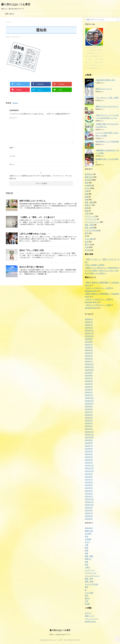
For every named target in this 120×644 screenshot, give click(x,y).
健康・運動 (89, 202)
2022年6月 (89, 449)
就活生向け (89, 174)
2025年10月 (89, 336)
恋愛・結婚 (89, 228)
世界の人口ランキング (104, 89)
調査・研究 (89, 225)
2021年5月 (89, 485)
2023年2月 (89, 426)
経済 (86, 242)
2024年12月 (89, 364)
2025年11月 (89, 333)
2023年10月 (89, 404)
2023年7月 (89, 412)
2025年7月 (89, 345)
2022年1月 (89, 463)
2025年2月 (89, 359)
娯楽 (86, 211)
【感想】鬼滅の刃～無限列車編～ (97, 282)
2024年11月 (89, 367)
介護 (86, 191)
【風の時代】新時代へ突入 (105, 80)
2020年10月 (89, 505)
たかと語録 (89, 239)
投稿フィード (90, 616)
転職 (86, 197)
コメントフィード (91, 619)
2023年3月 (89, 423)
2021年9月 (89, 474)
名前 (12, 148)
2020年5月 (89, 519)
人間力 (87, 214)
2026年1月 (89, 328)
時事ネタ (88, 205)
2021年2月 (89, 494)
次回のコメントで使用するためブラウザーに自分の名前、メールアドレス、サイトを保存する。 (41, 177)
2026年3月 (89, 322)
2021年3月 (89, 491)
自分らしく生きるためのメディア (60, 635)
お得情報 (88, 185)
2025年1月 (89, 361)
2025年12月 (89, 330)
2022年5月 (89, 451)
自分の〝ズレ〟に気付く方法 (32, 250)
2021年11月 (89, 468)
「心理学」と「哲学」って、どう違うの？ (37, 217)
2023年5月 (89, 418)
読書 (86, 200)
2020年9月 (89, 508)
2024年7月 (89, 378)
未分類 (87, 250)
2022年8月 (89, 443)
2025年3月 (89, 356)
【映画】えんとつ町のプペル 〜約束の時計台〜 (102, 268)
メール (12, 156)
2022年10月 (89, 437)
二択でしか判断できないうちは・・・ (35, 234)
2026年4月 (89, 319)
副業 (86, 208)
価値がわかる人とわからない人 (107, 106)
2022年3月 (89, 457)
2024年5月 (89, 384)
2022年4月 (89, 454)
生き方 (87, 188)
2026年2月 (89, 325)
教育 (86, 233)
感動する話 (89, 177)
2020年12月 (89, 499)
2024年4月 (89, 387)
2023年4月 (89, 420)
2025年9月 (89, 339)
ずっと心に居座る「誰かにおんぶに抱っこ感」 (102, 271)
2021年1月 (89, 496)
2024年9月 (89, 373)
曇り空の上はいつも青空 (16, 4)
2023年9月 (89, 406)
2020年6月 (89, 516)
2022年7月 (89, 446)
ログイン (88, 613)
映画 (86, 194)
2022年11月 (89, 435)
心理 (86, 247)
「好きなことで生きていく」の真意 (98, 288)
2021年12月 (89, 465)
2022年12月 (89, 432)
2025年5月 (89, 350)
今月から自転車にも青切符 (95, 265)
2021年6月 (89, 482)
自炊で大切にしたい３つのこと (32, 201)
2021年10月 (89, 471)
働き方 (87, 245)
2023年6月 (89, 415)
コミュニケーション (92, 222)
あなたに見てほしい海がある (32, 267)
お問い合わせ (9, 14)
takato (15, 103)
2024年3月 (89, 390)
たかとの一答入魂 (91, 230)
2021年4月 (89, 488)
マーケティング (91, 219)
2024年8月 (89, 375)
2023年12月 (89, 398)
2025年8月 (89, 342)
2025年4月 (89, 353)
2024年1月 (89, 395)
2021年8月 (89, 477)
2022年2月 (89, 460)
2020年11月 (89, 502)
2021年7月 (89, 480)
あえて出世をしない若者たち (96, 273)
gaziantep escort (91, 291)
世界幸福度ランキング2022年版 (107, 142)
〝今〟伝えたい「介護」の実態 (107, 98)
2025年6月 (89, 347)
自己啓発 (88, 180)
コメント (13, 118)
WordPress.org (90, 622)
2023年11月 (89, 401)
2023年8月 (89, 409)
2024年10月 (89, 370)
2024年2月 (89, 392)
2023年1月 (89, 429)
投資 (86, 183)
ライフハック (90, 216)
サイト (12, 164)
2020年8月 (89, 510)
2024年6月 (89, 381)
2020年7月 (89, 513)
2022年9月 (89, 440)
